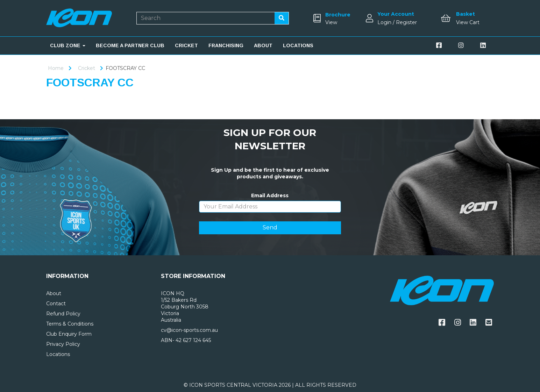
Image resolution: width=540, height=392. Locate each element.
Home (56, 68)
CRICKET (186, 45)
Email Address (270, 195)
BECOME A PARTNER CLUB (130, 45)
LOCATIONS (298, 45)
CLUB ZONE (68, 45)
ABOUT (263, 45)
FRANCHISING (226, 45)
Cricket (87, 68)
